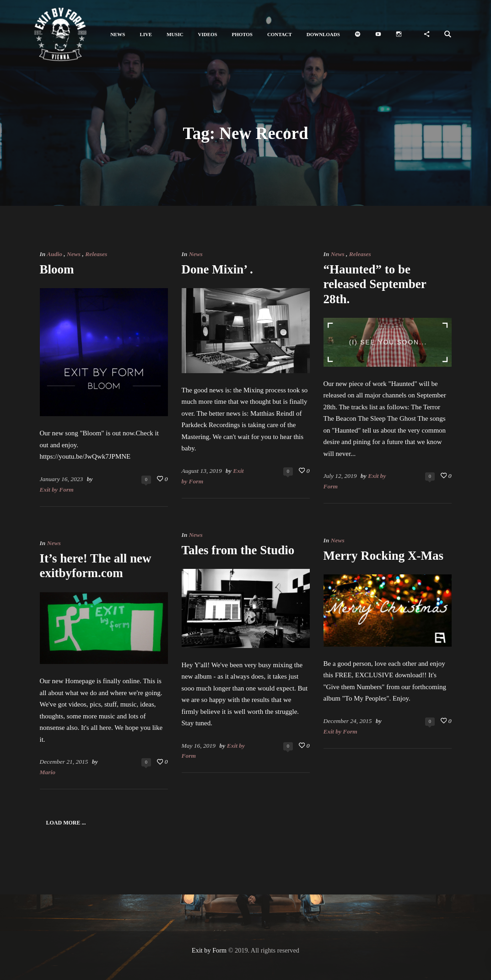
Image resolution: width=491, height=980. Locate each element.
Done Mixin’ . (217, 269)
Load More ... (66, 823)
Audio (54, 254)
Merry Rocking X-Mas (383, 556)
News (74, 254)
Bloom (57, 269)
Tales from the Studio (238, 550)
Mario (48, 772)
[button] (118, 35)
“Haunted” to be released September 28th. (375, 284)
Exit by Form (57, 490)
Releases (96, 254)
